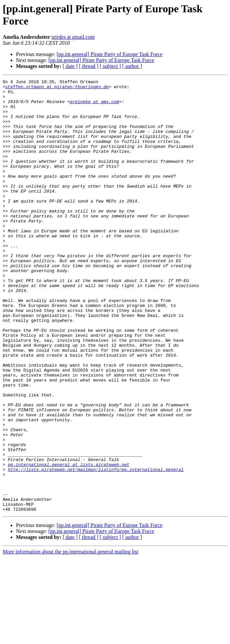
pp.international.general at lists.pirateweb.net (69, 542)
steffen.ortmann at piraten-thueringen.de (57, 88)
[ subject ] (110, 66)
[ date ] (70, 66)
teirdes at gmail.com (73, 37)
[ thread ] (89, 66)
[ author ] (132, 66)
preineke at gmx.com (94, 106)
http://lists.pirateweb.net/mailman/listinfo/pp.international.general (96, 548)
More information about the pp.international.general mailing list (71, 638)
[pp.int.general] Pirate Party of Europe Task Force (110, 54)
